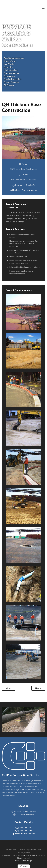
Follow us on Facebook (23, 833)
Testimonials (11, 850)
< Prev (9, 688)
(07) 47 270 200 (24, 827)
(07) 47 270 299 (24, 830)
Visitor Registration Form (30, 850)
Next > (38, 688)
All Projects (9, 85)
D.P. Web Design (25, 861)
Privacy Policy (24, 853)
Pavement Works (29, 190)
